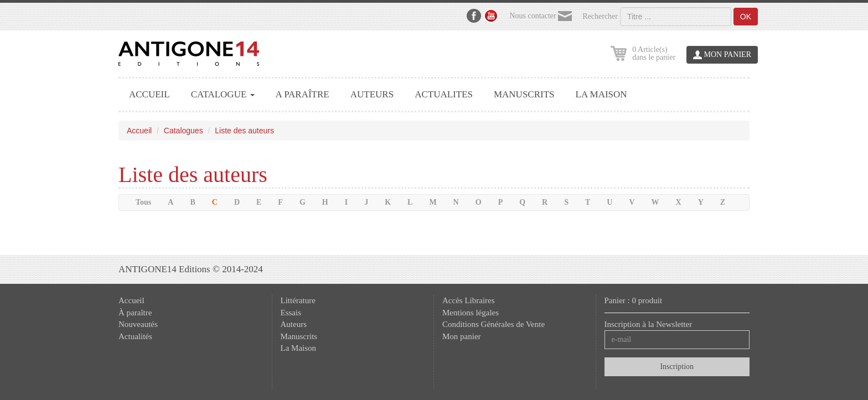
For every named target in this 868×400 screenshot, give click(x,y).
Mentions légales (471, 313)
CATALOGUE (223, 94)
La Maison (299, 348)
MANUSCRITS (524, 94)
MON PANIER (722, 55)
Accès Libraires (469, 300)
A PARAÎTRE (303, 94)
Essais (291, 313)
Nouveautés (138, 324)
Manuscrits (299, 336)
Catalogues (184, 131)
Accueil (139, 131)
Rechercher (600, 17)
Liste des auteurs (244, 131)
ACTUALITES (444, 94)
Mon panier (462, 336)
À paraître (135, 313)
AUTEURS (372, 94)
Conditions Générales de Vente (494, 324)
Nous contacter (541, 16)
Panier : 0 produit (634, 300)
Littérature (298, 300)
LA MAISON (601, 94)
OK (746, 17)
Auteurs (294, 324)
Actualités (135, 336)
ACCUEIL (149, 94)
